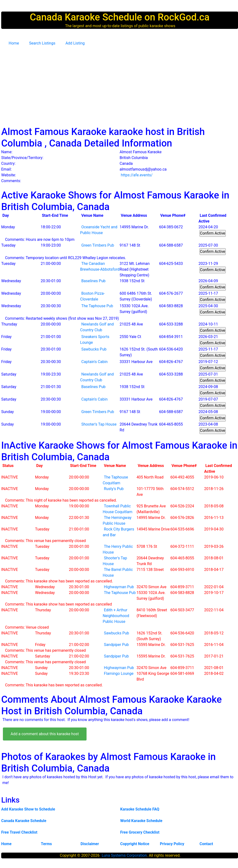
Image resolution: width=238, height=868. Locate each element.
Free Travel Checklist (19, 832)
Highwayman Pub (119, 587)
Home (14, 43)
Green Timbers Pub (98, 245)
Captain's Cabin (94, 362)
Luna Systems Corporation (124, 855)
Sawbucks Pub (94, 349)
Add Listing (75, 43)
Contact (206, 844)
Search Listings (42, 43)
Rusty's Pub (114, 489)
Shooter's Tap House (99, 424)
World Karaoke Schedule (141, 821)
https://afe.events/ (137, 175)
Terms (46, 844)
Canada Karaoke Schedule (24, 821)
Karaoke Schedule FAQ (140, 809)
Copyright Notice (135, 844)
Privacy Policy (172, 844)
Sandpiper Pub (116, 645)
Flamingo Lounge (119, 673)
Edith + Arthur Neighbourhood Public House (116, 616)
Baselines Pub (93, 281)
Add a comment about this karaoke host (45, 734)
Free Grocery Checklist (140, 832)
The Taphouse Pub (97, 306)
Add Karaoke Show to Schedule (28, 809)
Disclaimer (90, 844)
